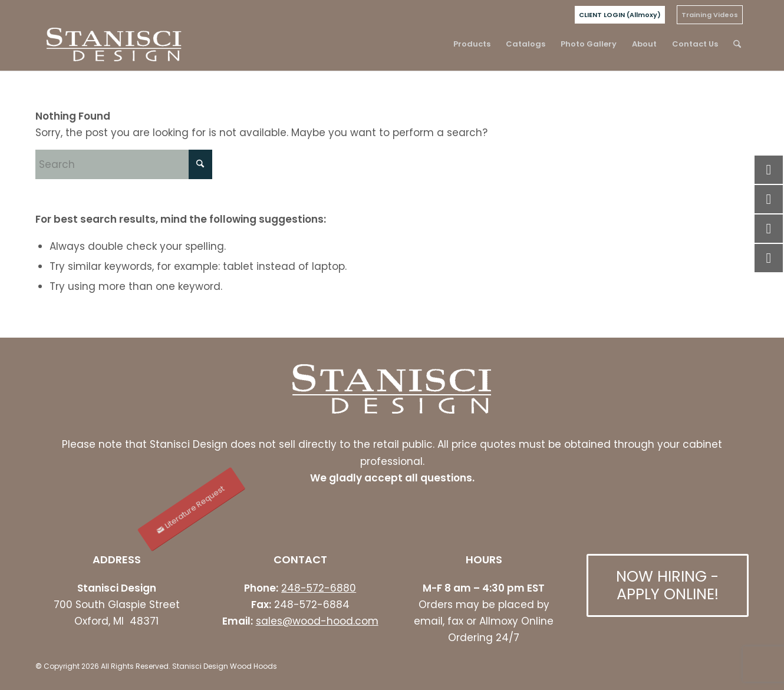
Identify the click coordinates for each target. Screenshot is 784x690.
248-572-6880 (319, 588)
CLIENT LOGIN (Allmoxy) (620, 15)
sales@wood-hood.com (317, 621)
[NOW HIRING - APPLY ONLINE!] (668, 585)
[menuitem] (620, 15)
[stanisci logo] (114, 44)
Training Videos (710, 15)
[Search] (737, 44)
